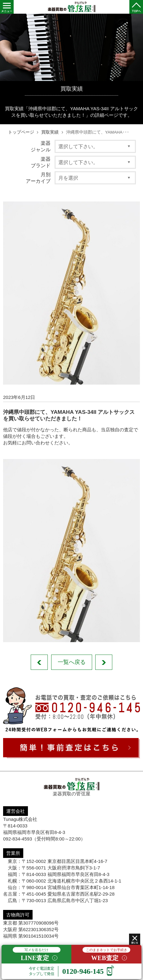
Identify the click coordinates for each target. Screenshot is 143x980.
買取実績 (50, 132)
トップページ (21, 132)
